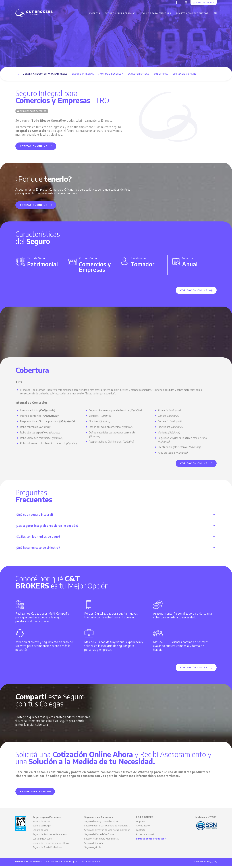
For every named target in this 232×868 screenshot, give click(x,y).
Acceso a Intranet (145, 837)
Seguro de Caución (94, 845)
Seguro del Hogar (42, 828)
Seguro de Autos (41, 824)
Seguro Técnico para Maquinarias (101, 841)
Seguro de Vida (41, 832)
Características (138, 76)
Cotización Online (185, 76)
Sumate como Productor (192, 14)
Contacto (141, 832)
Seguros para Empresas (156, 14)
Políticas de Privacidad (87, 864)
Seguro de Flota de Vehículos (99, 837)
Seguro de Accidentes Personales (50, 837)
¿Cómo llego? (143, 828)
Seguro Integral (83, 76)
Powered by (205, 864)
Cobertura (161, 76)
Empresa (95, 14)
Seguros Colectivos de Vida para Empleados (107, 832)
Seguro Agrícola (93, 849)
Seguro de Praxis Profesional (47, 849)
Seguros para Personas (120, 14)
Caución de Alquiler (43, 841)
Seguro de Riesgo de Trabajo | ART (102, 824)
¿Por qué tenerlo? (111, 76)
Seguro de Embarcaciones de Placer (51, 845)
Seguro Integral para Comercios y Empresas (107, 828)
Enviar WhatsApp (35, 794)
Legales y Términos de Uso (58, 864)
